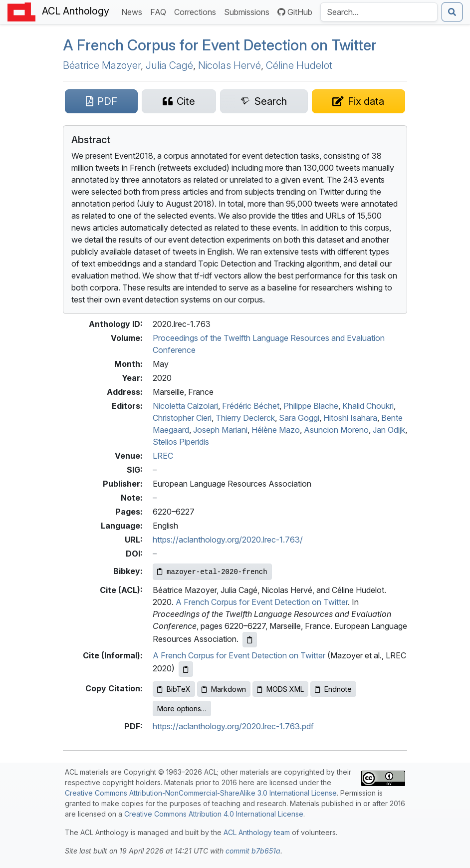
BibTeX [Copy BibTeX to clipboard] (174, 689)
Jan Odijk (389, 430)
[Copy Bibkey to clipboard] (212, 572)
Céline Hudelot (299, 65)
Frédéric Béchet (251, 406)
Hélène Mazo (276, 430)
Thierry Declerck (245, 418)
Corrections (197, 11)
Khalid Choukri (368, 406)
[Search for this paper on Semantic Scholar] (264, 101)
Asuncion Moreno (336, 430)
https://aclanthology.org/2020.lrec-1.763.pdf (233, 726)
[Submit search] (452, 12)
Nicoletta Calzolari (185, 406)
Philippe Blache (311, 406)
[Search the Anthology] (379, 12)
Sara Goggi (299, 418)
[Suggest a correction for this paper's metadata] (358, 101)
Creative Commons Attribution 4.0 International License (214, 814)
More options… (182, 709)
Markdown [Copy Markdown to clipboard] (224, 689)
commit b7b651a (253, 851)
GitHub (295, 12)
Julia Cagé (169, 65)
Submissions (249, 11)
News (134, 11)
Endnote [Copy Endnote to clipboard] (333, 689)
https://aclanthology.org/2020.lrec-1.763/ (228, 540)
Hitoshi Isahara (350, 418)
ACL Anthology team (257, 832)
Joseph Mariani (220, 430)
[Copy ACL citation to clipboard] (250, 640)
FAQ (160, 11)
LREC (163, 456)
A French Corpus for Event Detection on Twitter (262, 602)
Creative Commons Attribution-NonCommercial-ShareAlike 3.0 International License (201, 793)
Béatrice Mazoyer (102, 65)
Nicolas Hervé (230, 65)
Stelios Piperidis (181, 442)
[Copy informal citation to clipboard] (186, 669)
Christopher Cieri (182, 418)
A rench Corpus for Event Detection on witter (220, 45)
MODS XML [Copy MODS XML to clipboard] (280, 689)
